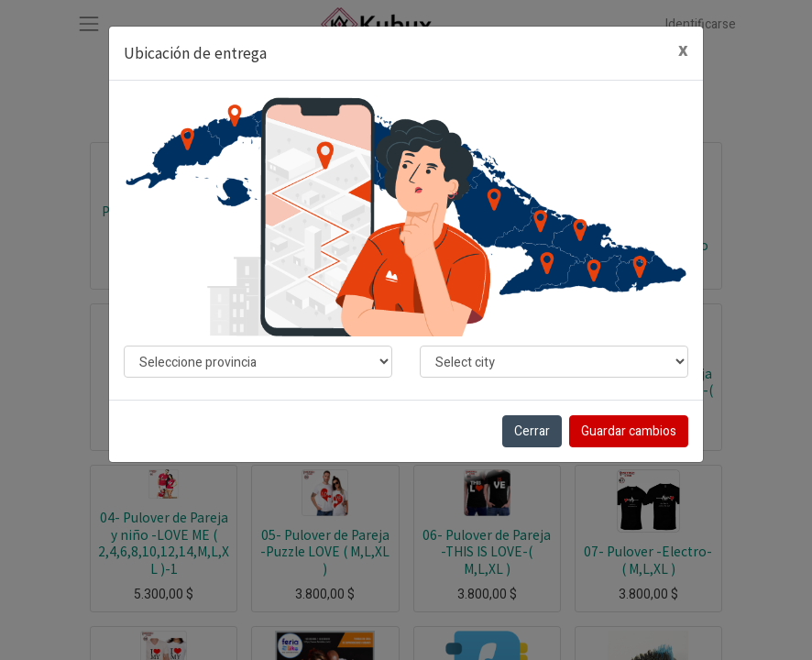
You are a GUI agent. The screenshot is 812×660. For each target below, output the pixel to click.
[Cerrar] (683, 51)
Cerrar (532, 431)
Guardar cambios (629, 431)
